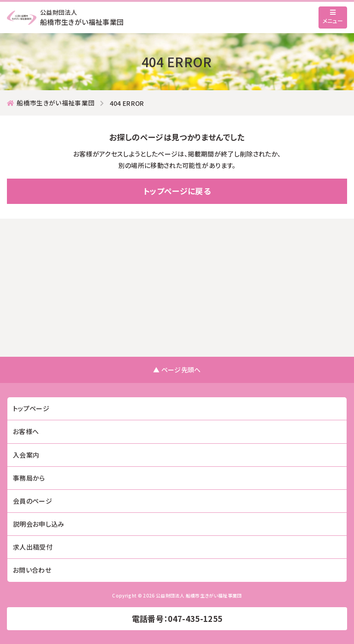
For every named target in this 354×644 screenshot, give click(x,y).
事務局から (29, 478)
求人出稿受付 (33, 547)
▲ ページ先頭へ (177, 370)
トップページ (31, 408)
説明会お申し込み (39, 524)
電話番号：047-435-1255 (177, 618)
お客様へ (26, 431)
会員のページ (32, 501)
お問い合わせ (32, 570)
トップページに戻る (177, 191)
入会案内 (26, 455)
